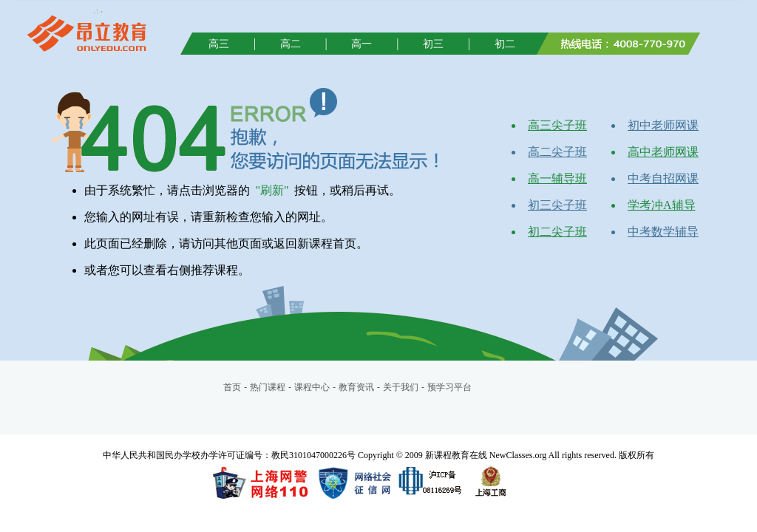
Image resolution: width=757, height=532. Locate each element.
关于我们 (401, 387)
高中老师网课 (663, 152)
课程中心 (312, 387)
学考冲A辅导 (662, 205)
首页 (232, 387)
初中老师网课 (663, 125)
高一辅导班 (557, 178)
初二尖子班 (557, 232)
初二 (505, 44)
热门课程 (268, 387)
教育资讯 (356, 387)
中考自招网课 (663, 178)
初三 (433, 44)
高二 (291, 44)
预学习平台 (449, 387)
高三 (219, 44)
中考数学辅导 (663, 232)
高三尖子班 (557, 125)
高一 (361, 44)
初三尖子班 (557, 205)
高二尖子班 (557, 152)
